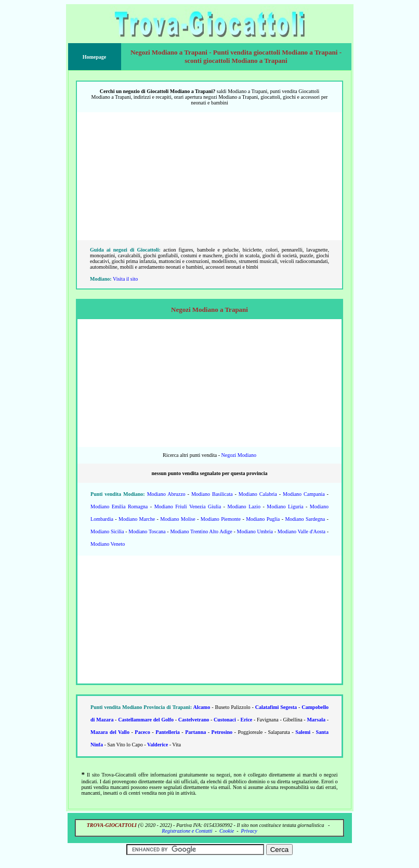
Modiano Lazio (244, 507)
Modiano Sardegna (305, 519)
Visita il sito (125, 279)
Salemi (303, 732)
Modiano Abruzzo (166, 494)
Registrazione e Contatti (187, 831)
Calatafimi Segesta (276, 707)
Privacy (249, 831)
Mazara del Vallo (110, 732)
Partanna (195, 732)
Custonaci (225, 720)
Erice (247, 720)
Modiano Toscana (147, 531)
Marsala (316, 720)
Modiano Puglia (263, 519)
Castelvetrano (194, 720)
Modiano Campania (304, 494)
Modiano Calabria (258, 494)
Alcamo (201, 707)
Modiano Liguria (285, 507)
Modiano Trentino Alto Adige (201, 531)
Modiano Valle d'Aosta (302, 531)
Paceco (142, 732)
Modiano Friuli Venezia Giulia (188, 507)
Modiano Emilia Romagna (119, 507)
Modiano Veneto (108, 544)
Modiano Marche (137, 519)
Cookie (227, 831)
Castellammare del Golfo (146, 720)
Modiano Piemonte (221, 519)
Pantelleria (168, 732)
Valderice (158, 745)
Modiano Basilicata (212, 494)
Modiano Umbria (255, 531)
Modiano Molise (178, 519)
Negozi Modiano (239, 455)
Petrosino (222, 732)
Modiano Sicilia (107, 531)
